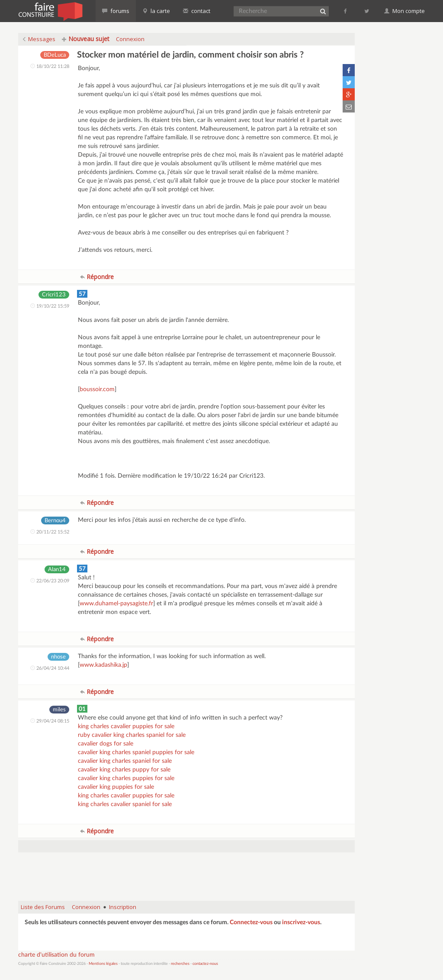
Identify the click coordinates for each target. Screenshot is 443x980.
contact (197, 11)
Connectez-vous (251, 922)
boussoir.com (97, 389)
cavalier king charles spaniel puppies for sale (136, 752)
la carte (156, 11)
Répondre (97, 277)
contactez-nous (205, 964)
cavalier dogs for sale (106, 744)
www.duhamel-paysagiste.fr (116, 604)
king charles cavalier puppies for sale (126, 726)
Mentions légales (103, 964)
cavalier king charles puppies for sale (126, 778)
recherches (180, 964)
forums (116, 11)
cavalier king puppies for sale (116, 787)
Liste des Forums (43, 907)
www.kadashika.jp (103, 665)
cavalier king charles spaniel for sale (125, 761)
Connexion (130, 39)
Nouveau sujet (86, 39)
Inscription (123, 907)
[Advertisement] (186, 872)
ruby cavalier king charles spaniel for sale (132, 735)
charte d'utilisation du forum (56, 955)
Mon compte (404, 11)
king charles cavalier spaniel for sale (125, 804)
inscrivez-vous (301, 922)
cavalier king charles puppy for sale (124, 770)
